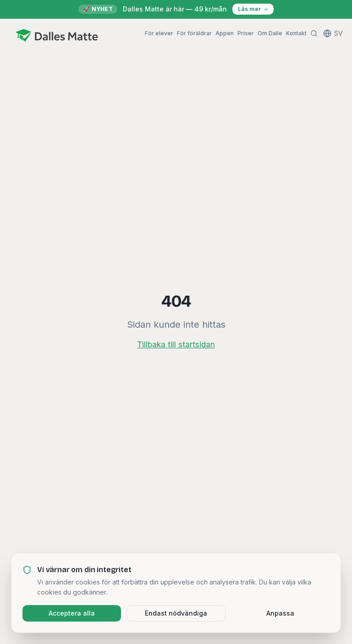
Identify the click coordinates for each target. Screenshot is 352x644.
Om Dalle (270, 33)
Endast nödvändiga (176, 613)
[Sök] (314, 33)
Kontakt (296, 33)
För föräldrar (194, 33)
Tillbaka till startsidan (176, 345)
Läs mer (253, 9)
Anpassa (280, 613)
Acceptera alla (72, 613)
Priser (246, 33)
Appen (225, 33)
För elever (159, 33)
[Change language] (333, 33)
